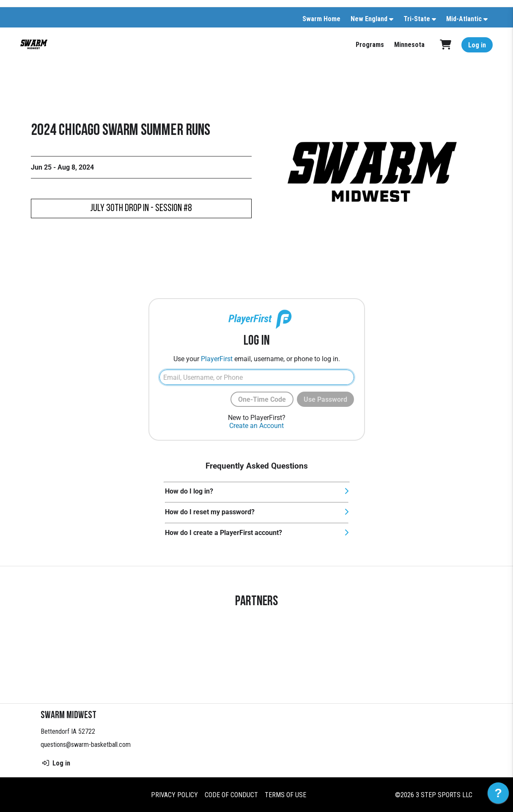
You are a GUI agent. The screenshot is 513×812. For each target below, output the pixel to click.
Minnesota (409, 45)
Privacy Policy (174, 795)
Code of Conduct (231, 795)
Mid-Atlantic (464, 19)
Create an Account (256, 426)
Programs (370, 45)
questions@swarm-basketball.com (86, 745)
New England (369, 19)
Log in (477, 45)
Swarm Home (321, 19)
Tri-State (417, 19)
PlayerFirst (217, 359)
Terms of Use (285, 795)
